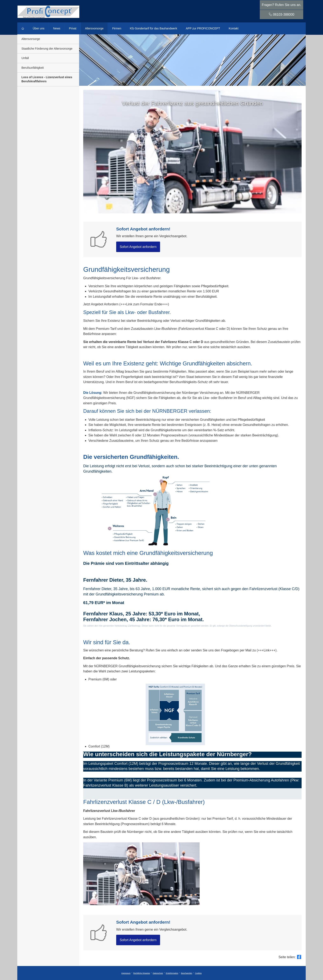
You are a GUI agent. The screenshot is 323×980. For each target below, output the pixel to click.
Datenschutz (158, 973)
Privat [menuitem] (73, 28)
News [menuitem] (57, 28)
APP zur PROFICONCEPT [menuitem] (203, 28)
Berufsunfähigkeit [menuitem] (33, 68)
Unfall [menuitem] (25, 58)
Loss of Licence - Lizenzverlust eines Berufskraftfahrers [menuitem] (47, 79)
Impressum (126, 973)
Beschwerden (187, 973)
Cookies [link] (198, 973)
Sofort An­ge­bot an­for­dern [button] (138, 247)
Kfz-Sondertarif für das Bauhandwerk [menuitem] (153, 28)
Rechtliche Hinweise (142, 973)
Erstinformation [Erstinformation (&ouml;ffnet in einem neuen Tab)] (172, 973)
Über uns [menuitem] (39, 28)
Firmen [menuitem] (117, 28)
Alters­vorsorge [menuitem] (94, 28)
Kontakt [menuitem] (233, 28)
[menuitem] (23, 28)
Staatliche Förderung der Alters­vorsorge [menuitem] (47, 49)
